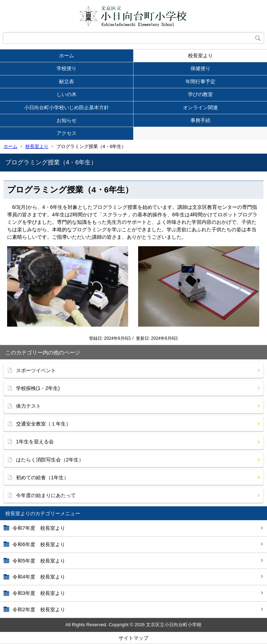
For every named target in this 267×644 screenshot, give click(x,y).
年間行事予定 (200, 81)
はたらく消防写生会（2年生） (50, 460)
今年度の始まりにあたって (46, 495)
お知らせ (67, 120)
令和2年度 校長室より (39, 609)
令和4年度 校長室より (39, 577)
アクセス (67, 133)
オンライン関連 (200, 107)
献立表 (67, 81)
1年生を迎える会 (35, 442)
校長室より (200, 56)
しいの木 (67, 94)
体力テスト (28, 406)
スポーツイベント (36, 370)
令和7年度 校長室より (39, 528)
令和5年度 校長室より (39, 561)
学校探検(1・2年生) (38, 388)
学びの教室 (200, 94)
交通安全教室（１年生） (43, 424)
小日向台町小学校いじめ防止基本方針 (67, 107)
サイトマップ (133, 638)
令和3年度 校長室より (39, 593)
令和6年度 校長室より (39, 544)
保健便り (200, 68)
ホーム (67, 56)
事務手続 (200, 120)
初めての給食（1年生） (42, 477)
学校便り (67, 68)
